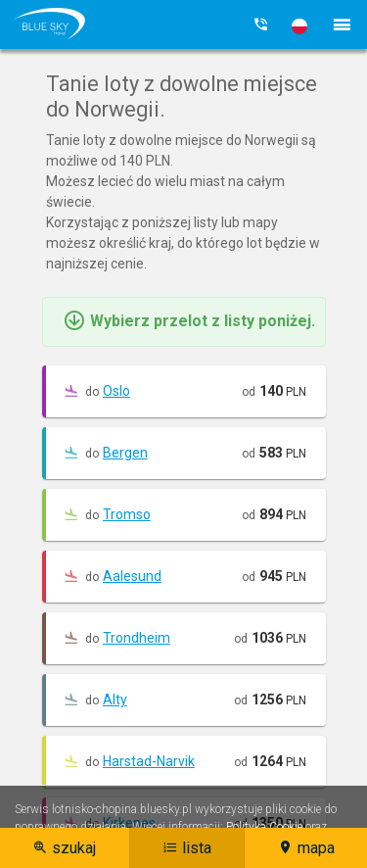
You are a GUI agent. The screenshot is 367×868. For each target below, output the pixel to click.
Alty (115, 699)
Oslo (116, 391)
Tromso (127, 514)
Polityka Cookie (264, 827)
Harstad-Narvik (149, 761)
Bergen (125, 453)
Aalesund (132, 576)
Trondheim (137, 638)
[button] (299, 26)
